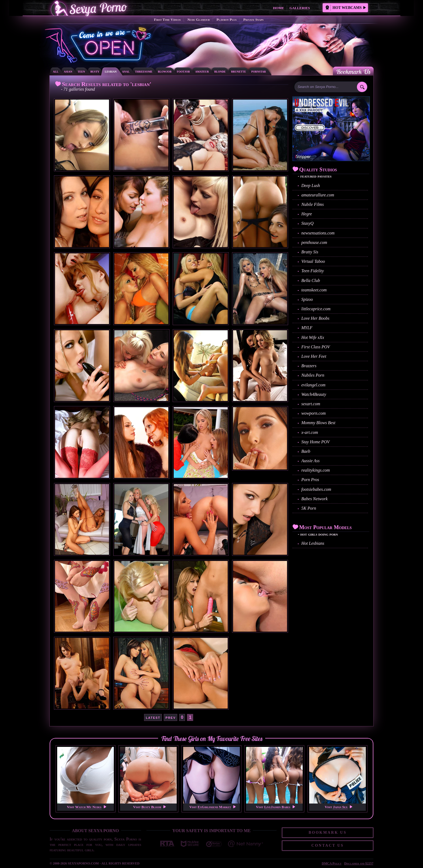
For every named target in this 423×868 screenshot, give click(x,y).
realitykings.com (316, 470)
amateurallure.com (318, 195)
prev (171, 717)
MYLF (307, 328)
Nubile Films (313, 204)
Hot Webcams (346, 8)
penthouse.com (314, 242)
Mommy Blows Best (318, 423)
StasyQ (307, 223)
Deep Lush (311, 185)
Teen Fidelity (313, 271)
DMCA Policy (332, 863)
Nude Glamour (199, 20)
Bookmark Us (353, 72)
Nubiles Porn (313, 375)
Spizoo (307, 299)
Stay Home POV (315, 442)
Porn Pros (310, 480)
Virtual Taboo (313, 261)
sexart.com (311, 404)
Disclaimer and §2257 (359, 863)
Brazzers (309, 366)
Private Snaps (253, 20)
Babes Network (314, 499)
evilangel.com (313, 385)
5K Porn (309, 508)
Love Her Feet (314, 356)
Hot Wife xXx (313, 337)
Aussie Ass (311, 461)
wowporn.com (313, 413)
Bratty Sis (310, 252)
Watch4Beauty (314, 394)
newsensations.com (318, 233)
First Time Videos (167, 20)
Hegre (307, 214)
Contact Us (328, 845)
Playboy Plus (227, 20)
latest (153, 717)
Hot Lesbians (313, 543)
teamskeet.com (314, 290)
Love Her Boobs (315, 318)
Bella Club (311, 280)
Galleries (300, 8)
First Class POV (316, 347)
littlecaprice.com (316, 309)
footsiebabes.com (316, 489)
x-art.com (310, 432)
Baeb (306, 451)
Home (279, 8)
